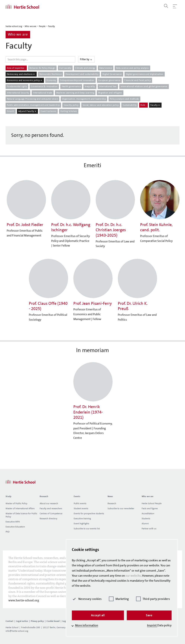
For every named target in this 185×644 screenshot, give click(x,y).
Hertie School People (152, 503)
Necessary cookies (87, 599)
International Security (18, 93)
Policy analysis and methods (124, 99)
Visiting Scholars (69, 111)
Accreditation (148, 513)
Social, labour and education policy (101, 105)
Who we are (30, 26)
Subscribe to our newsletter (121, 508)
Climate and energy (85, 68)
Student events (81, 508)
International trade (43, 93)
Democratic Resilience (51, 74)
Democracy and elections (21, 74)
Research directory (48, 519)
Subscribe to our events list (87, 529)
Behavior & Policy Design (42, 68)
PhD (8, 532)
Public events (80, 503)
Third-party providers (153, 599)
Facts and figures (150, 508)
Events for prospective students (89, 513)
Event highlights (81, 524)
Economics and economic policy (25, 80)
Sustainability (130, 105)
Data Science (106, 68)
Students (146, 519)
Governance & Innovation (44, 86)
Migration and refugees (110, 93)
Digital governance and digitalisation (145, 74)
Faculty (51, 26)
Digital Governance (112, 74)
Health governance (71, 86)
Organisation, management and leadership (84, 99)
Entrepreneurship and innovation (77, 80)
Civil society (65, 68)
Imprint (152, 625)
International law (108, 86)
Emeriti (11, 111)
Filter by (86, 59)
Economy (51, 80)
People (42, 26)
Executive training (82, 519)
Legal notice (22, 621)
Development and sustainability (82, 74)
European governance (109, 80)
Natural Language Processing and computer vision (32, 99)
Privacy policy (37, 621)
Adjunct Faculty (28, 111)
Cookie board (53, 621)
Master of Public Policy (16, 503)
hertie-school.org (14, 26)
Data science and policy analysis (132, 68)
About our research (49, 503)
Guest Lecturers (48, 111)
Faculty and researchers (51, 508)
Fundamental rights (17, 86)
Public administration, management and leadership (33, 105)
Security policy (71, 105)
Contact (9, 621)
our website (133, 576)
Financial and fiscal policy (138, 80)
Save (149, 615)
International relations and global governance (144, 86)
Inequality (90, 86)
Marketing (119, 599)
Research (112, 503)
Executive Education (15, 527)
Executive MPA (13, 522)
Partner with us (149, 529)
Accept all (98, 615)
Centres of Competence (51, 513)
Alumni (145, 524)
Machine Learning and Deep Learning (75, 93)
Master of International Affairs (20, 508)
